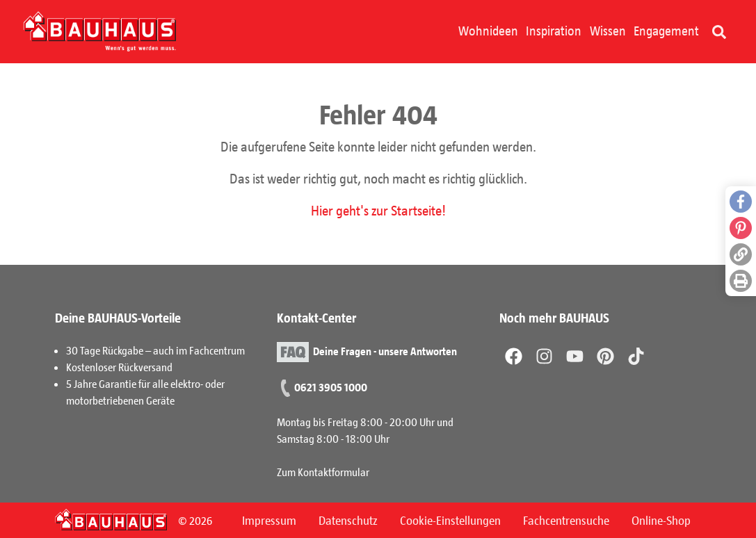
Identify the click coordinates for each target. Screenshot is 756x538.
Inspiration (554, 30)
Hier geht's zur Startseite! (378, 210)
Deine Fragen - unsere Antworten (385, 350)
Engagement (666, 30)
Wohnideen (488, 30)
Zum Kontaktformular (323, 472)
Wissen (608, 30)
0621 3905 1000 (331, 387)
